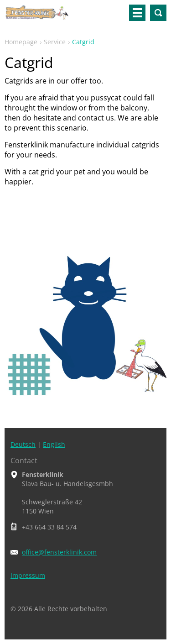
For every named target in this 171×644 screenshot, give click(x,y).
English (54, 444)
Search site (158, 13)
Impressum (28, 575)
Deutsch (23, 444)
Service (55, 42)
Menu (137, 13)
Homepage (21, 42)
